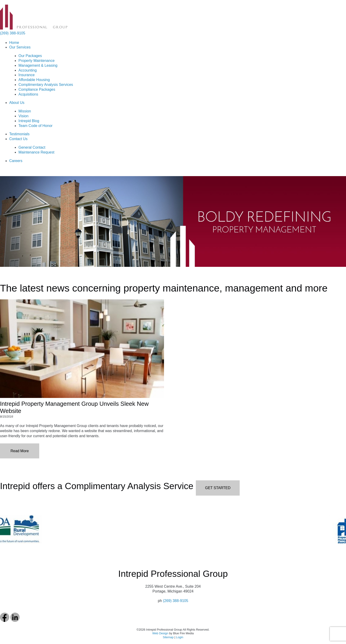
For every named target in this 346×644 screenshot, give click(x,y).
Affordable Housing (34, 80)
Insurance (27, 75)
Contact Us (18, 139)
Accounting (28, 70)
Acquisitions (28, 94)
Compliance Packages (37, 89)
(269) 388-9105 (13, 33)
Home (14, 43)
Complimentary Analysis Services (46, 85)
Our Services (20, 47)
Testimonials (19, 134)
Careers (16, 161)
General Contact (32, 147)
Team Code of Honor (36, 126)
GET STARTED (218, 488)
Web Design (160, 633)
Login (180, 637)
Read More (19, 451)
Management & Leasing (38, 65)
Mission (25, 111)
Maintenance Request (36, 152)
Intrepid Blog (29, 121)
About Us (17, 103)
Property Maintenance (37, 61)
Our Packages (30, 56)
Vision (23, 116)
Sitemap (168, 637)
